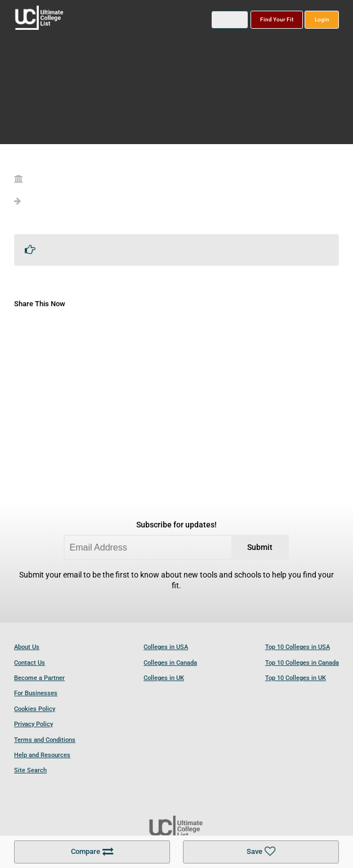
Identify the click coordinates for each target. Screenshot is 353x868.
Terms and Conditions (45, 740)
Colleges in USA (166, 647)
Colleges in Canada (170, 663)
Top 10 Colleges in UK (296, 678)
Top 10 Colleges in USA (298, 647)
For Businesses (36, 693)
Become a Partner (39, 678)
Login (322, 19)
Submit (260, 547)
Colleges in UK (164, 678)
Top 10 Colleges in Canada (302, 663)
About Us (27, 647)
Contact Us (30, 663)
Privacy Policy (33, 724)
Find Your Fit (277, 19)
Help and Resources (42, 755)
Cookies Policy (35, 709)
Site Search (30, 770)
